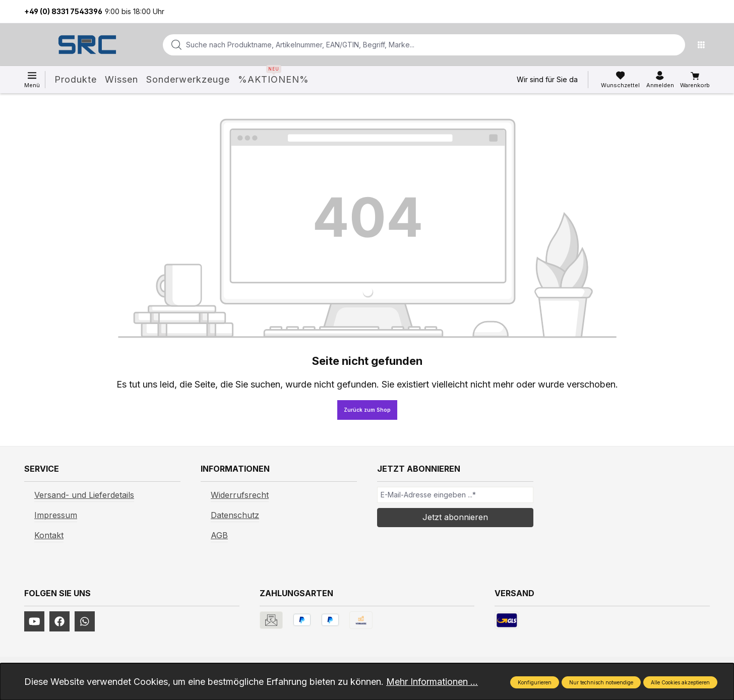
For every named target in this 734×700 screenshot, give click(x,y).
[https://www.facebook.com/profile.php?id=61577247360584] (59, 621)
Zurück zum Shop (367, 410)
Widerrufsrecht (240, 495)
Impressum (56, 515)
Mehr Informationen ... (432, 682)
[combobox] (408, 45)
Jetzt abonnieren (455, 517)
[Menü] (704, 45)
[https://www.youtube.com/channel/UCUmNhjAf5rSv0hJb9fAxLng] (34, 621)
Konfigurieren (535, 682)
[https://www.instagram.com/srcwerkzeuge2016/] (85, 621)
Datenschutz (235, 515)
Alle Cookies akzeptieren (680, 682)
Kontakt (49, 535)
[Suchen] (675, 45)
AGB (219, 535)
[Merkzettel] (620, 80)
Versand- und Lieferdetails (84, 495)
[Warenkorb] (695, 80)
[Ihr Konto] (660, 80)
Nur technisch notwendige (601, 682)
